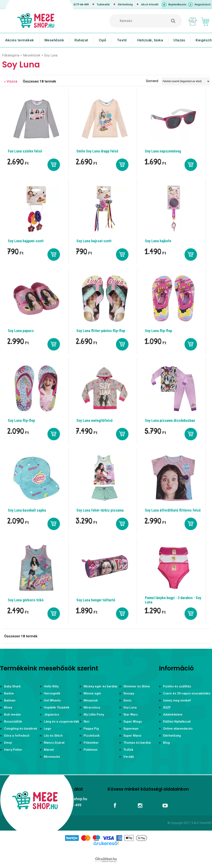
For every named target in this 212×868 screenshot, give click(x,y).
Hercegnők (52, 693)
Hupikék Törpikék (57, 707)
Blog (166, 743)
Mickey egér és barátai (101, 686)
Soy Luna (130, 707)
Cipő (103, 40)
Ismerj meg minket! (177, 700)
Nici (87, 722)
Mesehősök (54, 40)
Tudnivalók (103, 4)
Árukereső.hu (106, 850)
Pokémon (91, 750)
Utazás (179, 40)
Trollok (128, 750)
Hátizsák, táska (150, 40)
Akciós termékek (20, 40)
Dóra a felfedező (17, 736)
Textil (122, 40)
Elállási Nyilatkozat (177, 722)
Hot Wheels (52, 700)
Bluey (8, 707)
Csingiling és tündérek (21, 729)
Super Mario (132, 736)
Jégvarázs (52, 715)
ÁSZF (167, 707)
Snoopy (129, 693)
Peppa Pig (91, 729)
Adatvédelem (173, 715)
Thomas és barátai (137, 743)
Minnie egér (92, 693)
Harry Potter (13, 750)
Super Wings (133, 722)
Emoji (8, 743)
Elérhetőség (125, 4)
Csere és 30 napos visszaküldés (187, 693)
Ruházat (81, 40)
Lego (48, 729)
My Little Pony (94, 715)
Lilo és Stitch (53, 736)
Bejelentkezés (177, 4)
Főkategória (11, 55)
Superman (131, 729)
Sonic (128, 700)
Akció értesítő (150, 4)
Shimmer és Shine (137, 686)
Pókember (91, 743)
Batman (10, 700)
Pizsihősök (92, 736)
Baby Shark (12, 686)
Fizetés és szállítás (177, 686)
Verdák (129, 757)
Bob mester (13, 715)
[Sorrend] (186, 81)
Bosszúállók (13, 722)
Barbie (9, 693)
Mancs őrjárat (54, 743)
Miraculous (92, 707)
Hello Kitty (51, 686)
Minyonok (91, 700)
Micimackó (52, 757)
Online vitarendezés (178, 729)
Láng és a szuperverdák (61, 722)
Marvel (49, 750)
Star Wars (131, 715)
